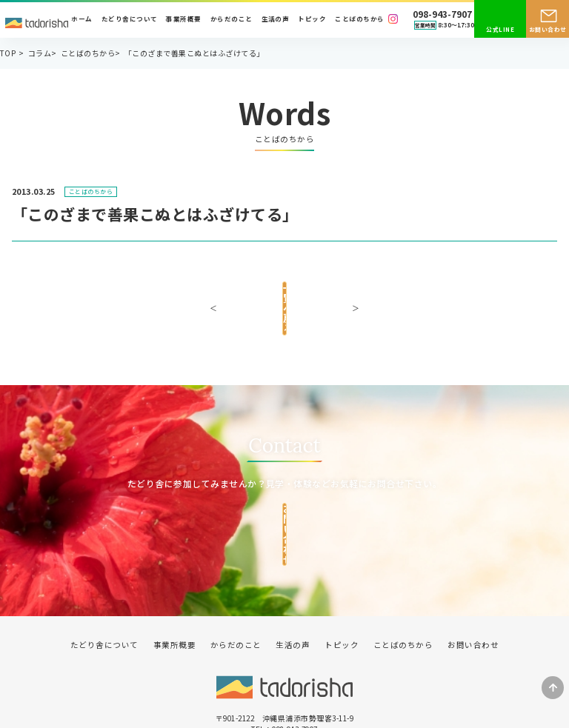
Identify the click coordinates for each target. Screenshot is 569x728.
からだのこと (232, 19)
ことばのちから (359, 19)
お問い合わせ (548, 29)
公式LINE (500, 29)
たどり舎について (130, 19)
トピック (312, 19)
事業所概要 (183, 19)
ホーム (81, 19)
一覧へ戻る (284, 295)
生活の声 (276, 19)
